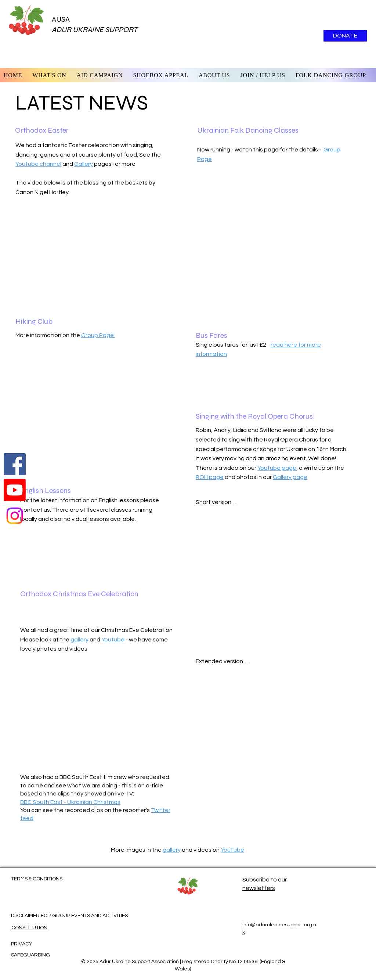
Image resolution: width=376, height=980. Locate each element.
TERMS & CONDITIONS (37, 879)
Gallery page (290, 477)
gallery (79, 640)
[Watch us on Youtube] (15, 490)
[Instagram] (15, 516)
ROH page (210, 477)
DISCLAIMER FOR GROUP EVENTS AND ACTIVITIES (69, 916)
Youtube (113, 640)
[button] (214, 75)
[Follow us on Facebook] (15, 464)
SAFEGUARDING (30, 955)
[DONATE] (345, 36)
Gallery (84, 164)
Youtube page (277, 468)
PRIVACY (22, 944)
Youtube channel (38, 164)
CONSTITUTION (29, 928)
